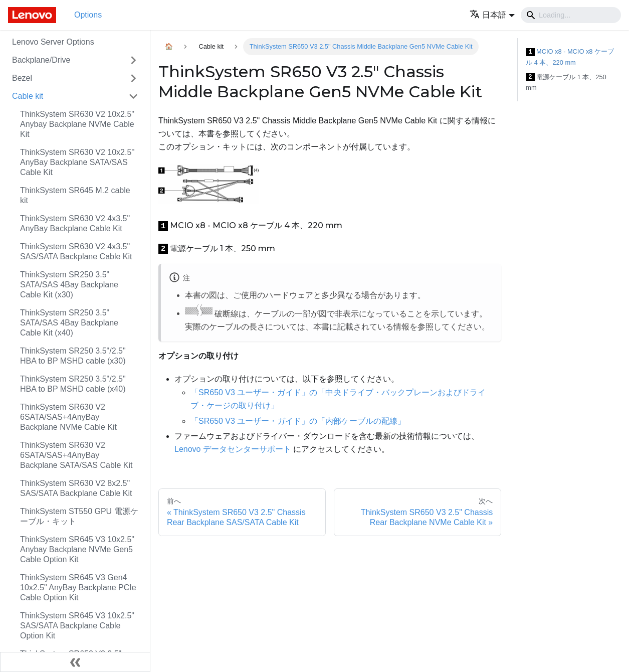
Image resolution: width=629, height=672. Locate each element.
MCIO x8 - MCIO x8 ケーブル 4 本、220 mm (570, 57)
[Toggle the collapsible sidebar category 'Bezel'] (133, 78)
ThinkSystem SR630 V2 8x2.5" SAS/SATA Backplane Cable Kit (76, 488)
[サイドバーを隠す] (75, 662)
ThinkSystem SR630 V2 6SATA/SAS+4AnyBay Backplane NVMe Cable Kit (68, 417)
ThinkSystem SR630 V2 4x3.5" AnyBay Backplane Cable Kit (75, 223)
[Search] (571, 15)
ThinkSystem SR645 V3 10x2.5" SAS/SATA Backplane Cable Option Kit (77, 626)
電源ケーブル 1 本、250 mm (566, 82)
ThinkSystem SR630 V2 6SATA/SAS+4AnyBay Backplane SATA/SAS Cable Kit (76, 455)
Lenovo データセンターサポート (233, 449)
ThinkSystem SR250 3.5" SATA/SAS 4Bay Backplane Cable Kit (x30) (69, 285)
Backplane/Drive (41, 60)
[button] (492, 15)
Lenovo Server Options (53, 42)
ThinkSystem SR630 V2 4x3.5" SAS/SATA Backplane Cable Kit (76, 251)
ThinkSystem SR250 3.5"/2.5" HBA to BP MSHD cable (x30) (73, 356)
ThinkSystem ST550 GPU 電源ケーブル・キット (79, 516)
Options (88, 15)
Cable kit (28, 96)
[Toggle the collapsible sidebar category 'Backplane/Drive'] (133, 60)
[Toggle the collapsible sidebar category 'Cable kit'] (133, 96)
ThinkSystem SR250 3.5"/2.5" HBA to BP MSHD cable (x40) (73, 384)
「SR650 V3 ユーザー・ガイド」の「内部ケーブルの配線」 (298, 421)
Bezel (22, 78)
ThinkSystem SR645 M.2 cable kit (75, 195)
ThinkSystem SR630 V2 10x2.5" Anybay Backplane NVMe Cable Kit (77, 124)
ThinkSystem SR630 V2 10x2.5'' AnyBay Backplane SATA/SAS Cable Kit (77, 162)
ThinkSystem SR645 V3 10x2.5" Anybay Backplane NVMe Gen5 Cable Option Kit (77, 549)
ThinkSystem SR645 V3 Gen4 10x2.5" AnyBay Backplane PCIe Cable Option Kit (78, 587)
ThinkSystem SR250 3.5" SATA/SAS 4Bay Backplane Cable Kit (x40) (69, 323)
